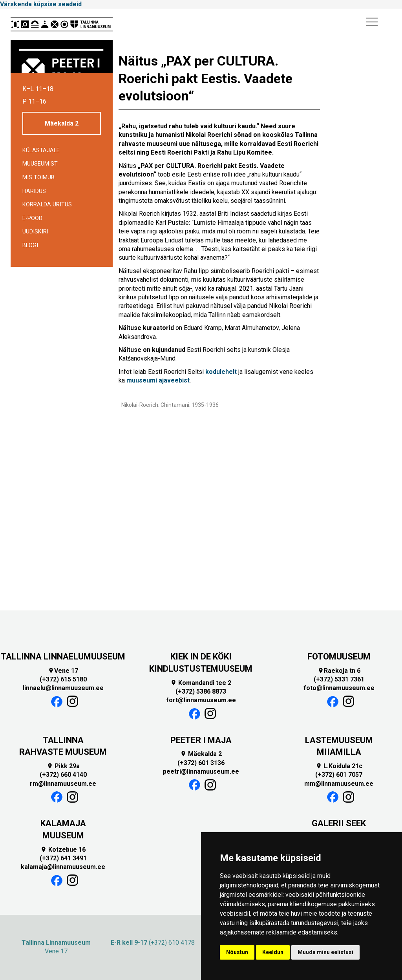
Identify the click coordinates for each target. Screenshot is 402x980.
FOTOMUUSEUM (339, 657)
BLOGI (30, 245)
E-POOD (32, 218)
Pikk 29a (63, 766)
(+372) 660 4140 (63, 775)
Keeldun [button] (273, 952)
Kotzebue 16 (63, 850)
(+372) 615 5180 (63, 679)
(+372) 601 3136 (201, 763)
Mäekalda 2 (62, 123)
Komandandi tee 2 (201, 683)
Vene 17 (63, 671)
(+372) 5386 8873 (201, 691)
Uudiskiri (35, 232)
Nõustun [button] (237, 952)
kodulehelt (221, 372)
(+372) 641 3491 (63, 858)
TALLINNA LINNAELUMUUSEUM (63, 657)
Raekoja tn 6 (339, 671)
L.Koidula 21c (339, 766)
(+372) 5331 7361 (339, 679)
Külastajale (41, 150)
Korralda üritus (47, 205)
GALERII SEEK (339, 823)
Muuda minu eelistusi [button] (325, 952)
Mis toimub (38, 178)
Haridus (34, 191)
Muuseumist (40, 164)
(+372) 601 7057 (339, 775)
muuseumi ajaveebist (158, 380)
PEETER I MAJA (201, 740)
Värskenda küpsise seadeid (41, 4)
